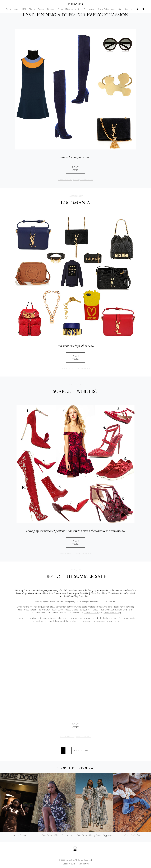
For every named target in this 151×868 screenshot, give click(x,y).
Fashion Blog (65, 180)
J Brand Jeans (77, 610)
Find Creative (83, 864)
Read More (76, 169)
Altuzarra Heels (111, 607)
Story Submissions (107, 9)
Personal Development (68, 9)
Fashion (51, 9)
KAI (24, 9)
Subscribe (123, 9)
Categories (89, 9)
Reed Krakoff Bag (118, 610)
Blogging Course (36, 9)
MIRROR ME (75, 4)
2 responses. (87, 180)
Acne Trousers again (27, 610)
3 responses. (83, 368)
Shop (76, 180)
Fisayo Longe (12, 9)
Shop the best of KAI (76, 768)
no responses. (83, 553)
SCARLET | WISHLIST (76, 391)
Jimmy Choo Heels (95, 610)
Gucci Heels (63, 610)
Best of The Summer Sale (76, 576)
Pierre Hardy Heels (47, 610)
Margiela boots (95, 607)
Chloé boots (81, 607)
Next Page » (81, 751)
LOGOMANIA (75, 203)
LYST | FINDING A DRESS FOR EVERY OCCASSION (76, 15)
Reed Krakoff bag (112, 613)
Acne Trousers (126, 607)
